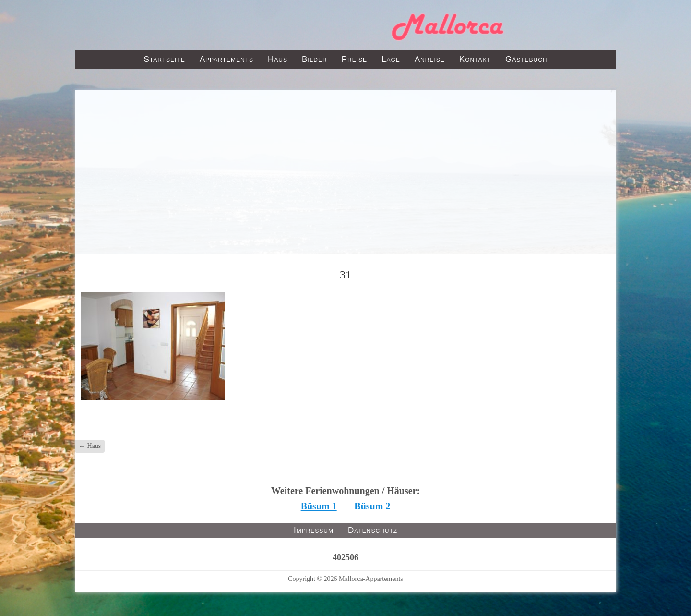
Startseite (164, 59)
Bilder (315, 59)
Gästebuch (526, 59)
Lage (391, 59)
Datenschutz (373, 530)
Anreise (430, 59)
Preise (354, 59)
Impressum (314, 530)
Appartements (226, 59)
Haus (278, 59)
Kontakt (475, 59)
